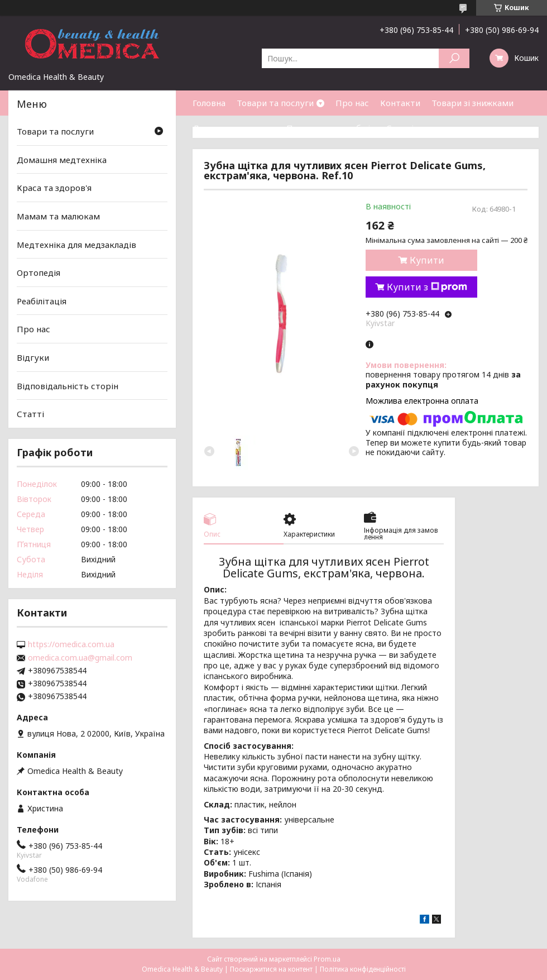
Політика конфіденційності (363, 969)
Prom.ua (327, 959)
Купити (427, 260)
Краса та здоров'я (54, 188)
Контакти (400, 103)
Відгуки (33, 357)
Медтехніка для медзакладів (76, 244)
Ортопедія (39, 273)
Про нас (352, 103)
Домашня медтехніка (62, 160)
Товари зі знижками (472, 103)
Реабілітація (42, 301)
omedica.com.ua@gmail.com (80, 658)
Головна (209, 103)
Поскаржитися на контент (271, 969)
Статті (400, 128)
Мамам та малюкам (58, 216)
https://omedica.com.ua (71, 644)
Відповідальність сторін (68, 386)
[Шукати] (454, 58)
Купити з (427, 287)
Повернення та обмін (331, 128)
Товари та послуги (275, 103)
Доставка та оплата (234, 128)
